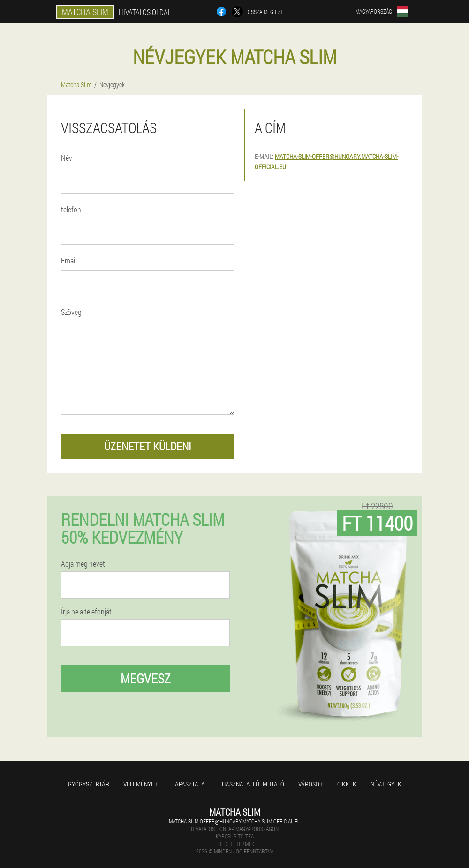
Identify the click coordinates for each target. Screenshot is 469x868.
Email (69, 260)
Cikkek (347, 784)
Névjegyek (386, 784)
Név (67, 158)
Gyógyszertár (89, 784)
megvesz (146, 678)
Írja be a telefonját (86, 612)
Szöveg (71, 312)
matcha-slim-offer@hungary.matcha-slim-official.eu (235, 821)
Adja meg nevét (83, 564)
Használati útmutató (253, 784)
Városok (311, 784)
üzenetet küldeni (148, 446)
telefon (71, 209)
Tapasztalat (190, 784)
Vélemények (141, 784)
